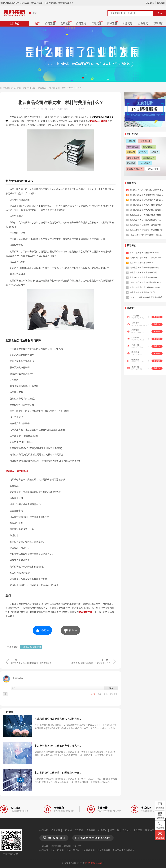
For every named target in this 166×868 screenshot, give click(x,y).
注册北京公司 (149, 158)
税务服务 (135, 352)
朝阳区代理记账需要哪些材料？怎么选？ (147, 195)
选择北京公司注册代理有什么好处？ (145, 268)
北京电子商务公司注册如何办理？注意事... (58, 746)
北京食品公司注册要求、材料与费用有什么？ (60, 88)
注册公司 (155, 152)
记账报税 (131, 163)
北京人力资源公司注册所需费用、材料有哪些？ (31, 663)
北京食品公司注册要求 (31, 647)
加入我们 (150, 3)
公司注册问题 (29, 88)
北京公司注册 (85, 612)
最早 (100, 694)
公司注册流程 (133, 158)
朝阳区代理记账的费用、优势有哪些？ (146, 205)
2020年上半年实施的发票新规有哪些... (147, 297)
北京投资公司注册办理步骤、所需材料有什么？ (90, 663)
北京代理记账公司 (135, 169)
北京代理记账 (149, 147)
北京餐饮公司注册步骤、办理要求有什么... (58, 773)
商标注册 (112, 23)
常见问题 (128, 23)
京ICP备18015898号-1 (95, 863)
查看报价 (157, 317)
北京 (34, 13)
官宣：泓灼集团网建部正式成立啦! (145, 253)
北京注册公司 (145, 163)
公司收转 (135, 338)
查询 (160, 13)
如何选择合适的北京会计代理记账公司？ (147, 282)
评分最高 (114, 694)
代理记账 (97, 23)
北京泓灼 (4, 88)
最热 (106, 694)
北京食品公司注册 (98, 121)
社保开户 (103, 830)
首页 (37, 23)
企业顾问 (143, 23)
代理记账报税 (153, 169)
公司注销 (81, 23)
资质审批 (135, 367)
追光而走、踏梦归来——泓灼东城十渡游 (147, 258)
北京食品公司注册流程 (17, 471)
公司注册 (50, 23)
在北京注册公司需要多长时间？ (143, 292)
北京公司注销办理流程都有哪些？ (144, 277)
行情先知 (126, 830)
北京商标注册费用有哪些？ (142, 263)
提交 (111, 688)
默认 (94, 694)
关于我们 (114, 830)
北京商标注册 (133, 147)
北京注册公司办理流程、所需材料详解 (146, 230)
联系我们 (161, 3)
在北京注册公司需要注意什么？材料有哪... (58, 719)
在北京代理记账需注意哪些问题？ (144, 272)
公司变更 (66, 23)
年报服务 (135, 360)
